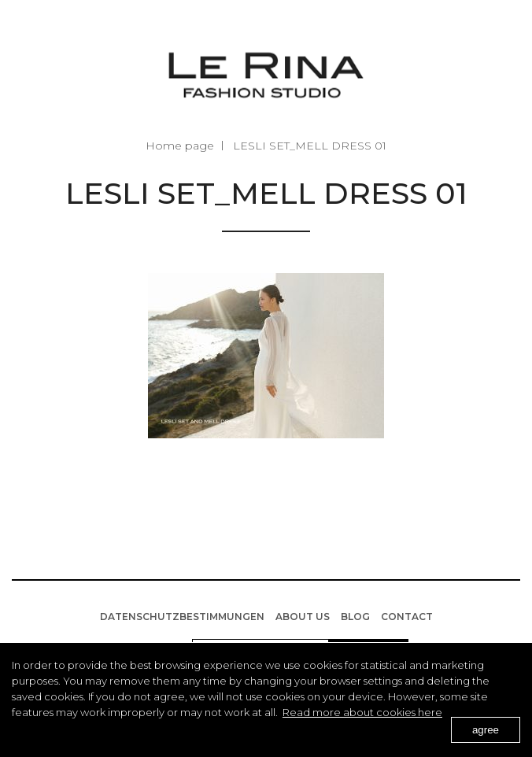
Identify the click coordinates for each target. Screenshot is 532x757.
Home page (180, 146)
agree (486, 730)
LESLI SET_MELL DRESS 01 (310, 146)
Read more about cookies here (362, 712)
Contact (407, 617)
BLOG (355, 617)
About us (303, 617)
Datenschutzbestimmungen (182, 617)
